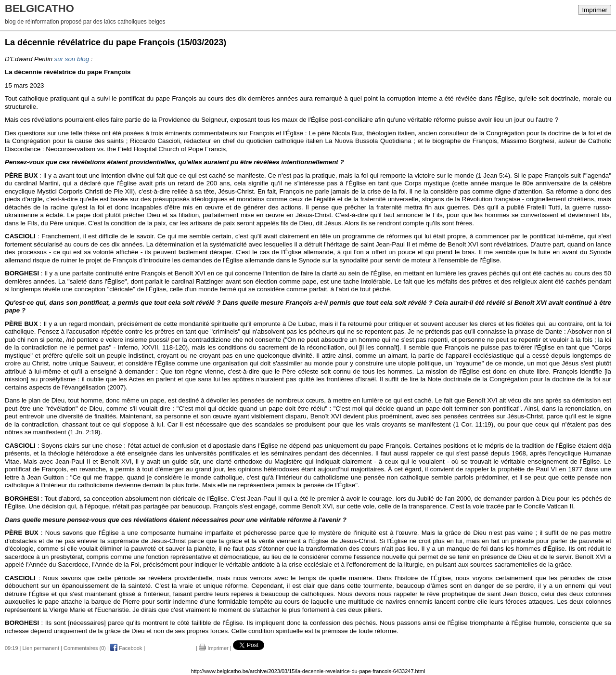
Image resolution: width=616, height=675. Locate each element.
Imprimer (595, 10)
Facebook (126, 648)
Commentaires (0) (85, 648)
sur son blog (72, 59)
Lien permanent (41, 648)
